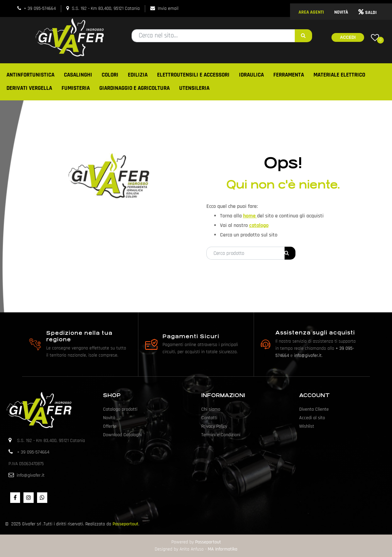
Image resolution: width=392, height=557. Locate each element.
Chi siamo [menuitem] (211, 409)
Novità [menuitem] (109, 418)
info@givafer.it (308, 356)
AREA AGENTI (311, 12)
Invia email (168, 9)
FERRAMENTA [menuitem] (289, 75)
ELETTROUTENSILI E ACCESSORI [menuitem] (193, 75)
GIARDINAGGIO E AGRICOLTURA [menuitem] (134, 88)
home (250, 216)
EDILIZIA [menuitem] (138, 75)
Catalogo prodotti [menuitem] (120, 409)
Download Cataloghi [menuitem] (122, 435)
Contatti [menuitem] (209, 418)
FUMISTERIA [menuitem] (76, 88)
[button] (303, 36)
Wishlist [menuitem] (307, 426)
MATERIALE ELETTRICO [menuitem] (339, 75)
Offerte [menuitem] (110, 426)
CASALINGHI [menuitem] (78, 75)
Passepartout (125, 524)
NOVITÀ (341, 12)
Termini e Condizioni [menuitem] (221, 435)
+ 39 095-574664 (40, 9)
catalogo (259, 225)
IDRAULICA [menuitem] (251, 75)
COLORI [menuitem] (110, 75)
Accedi (348, 37)
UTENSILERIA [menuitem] (194, 88)
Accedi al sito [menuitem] (312, 418)
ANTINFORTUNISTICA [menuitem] (30, 75)
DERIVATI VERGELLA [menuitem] (29, 88)
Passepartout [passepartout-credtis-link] (208, 542)
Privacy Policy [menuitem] (214, 426)
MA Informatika (223, 549)
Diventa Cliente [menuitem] (314, 409)
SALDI (368, 13)
